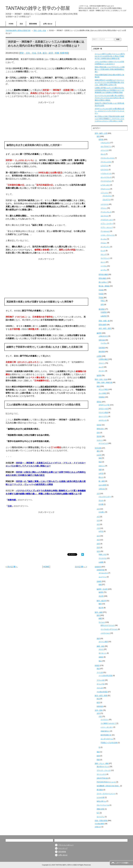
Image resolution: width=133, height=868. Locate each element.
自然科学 (98, 567)
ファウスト (104, 720)
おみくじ (102, 466)
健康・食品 (101, 646)
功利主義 (102, 340)
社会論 (101, 294)
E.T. (98, 813)
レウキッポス (105, 185)
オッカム (104, 239)
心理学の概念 (103, 359)
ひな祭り (102, 512)
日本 (39, 53)
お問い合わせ (48, 24)
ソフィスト (104, 193)
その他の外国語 (102, 692)
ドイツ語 (100, 672)
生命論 (101, 290)
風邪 (98, 639)
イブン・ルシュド (107, 227)
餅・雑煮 (102, 481)
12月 (98, 551)
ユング (101, 367)
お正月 (99, 455)
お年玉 (101, 473)
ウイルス (102, 622)
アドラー (102, 371)
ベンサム (104, 343)
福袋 (100, 458)
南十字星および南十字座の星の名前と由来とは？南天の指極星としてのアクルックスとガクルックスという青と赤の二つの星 (109, 119)
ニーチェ (104, 270)
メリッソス (104, 150)
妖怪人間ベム (101, 801)
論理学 (99, 376)
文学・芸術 (99, 710)
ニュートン (102, 577)
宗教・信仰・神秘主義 (104, 382)
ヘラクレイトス (106, 173)
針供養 (101, 504)
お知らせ (98, 827)
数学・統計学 (101, 601)
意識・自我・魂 (104, 321)
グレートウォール (103, 805)
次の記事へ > (81, 567)
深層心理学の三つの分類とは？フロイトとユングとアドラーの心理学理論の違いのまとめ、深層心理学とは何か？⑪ (109, 82)
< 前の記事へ (12, 567)
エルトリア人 (103, 416)
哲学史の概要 (103, 274)
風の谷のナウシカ (103, 767)
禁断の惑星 (101, 809)
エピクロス (104, 216)
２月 (98, 494)
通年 (98, 451)
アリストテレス (106, 212)
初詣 (100, 462)
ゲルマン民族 (103, 413)
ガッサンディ (105, 247)
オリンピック (103, 443)
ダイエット (102, 653)
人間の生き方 (103, 336)
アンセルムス (105, 231)
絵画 (98, 756)
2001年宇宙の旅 (102, 778)
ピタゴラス (104, 166)
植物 (100, 585)
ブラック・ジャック (104, 770)
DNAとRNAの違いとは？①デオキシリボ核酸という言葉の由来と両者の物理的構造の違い (110, 69)
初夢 (100, 470)
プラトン (104, 208)
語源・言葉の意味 (101, 821)
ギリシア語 (101, 684)
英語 (98, 669)
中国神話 (102, 397)
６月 (98, 524)
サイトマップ (63, 848)
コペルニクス (103, 573)
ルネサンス (102, 420)
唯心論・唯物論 (104, 286)
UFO (102, 305)
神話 (98, 386)
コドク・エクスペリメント (106, 794)
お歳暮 (101, 562)
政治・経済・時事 (51, 53)
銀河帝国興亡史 (106, 735)
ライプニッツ (105, 258)
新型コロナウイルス (107, 625)
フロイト (102, 363)
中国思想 (104, 312)
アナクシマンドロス (107, 158)
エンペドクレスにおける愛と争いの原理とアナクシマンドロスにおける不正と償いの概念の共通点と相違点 (109, 98)
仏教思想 (104, 316)
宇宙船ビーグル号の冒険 (109, 743)
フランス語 (101, 680)
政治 (98, 699)
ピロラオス (104, 170)
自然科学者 (101, 570)
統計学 (101, 608)
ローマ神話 (102, 393)
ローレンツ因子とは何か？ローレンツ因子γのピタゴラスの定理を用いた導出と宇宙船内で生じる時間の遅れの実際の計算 (110, 56)
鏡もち (101, 477)
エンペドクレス (106, 177)
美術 (98, 752)
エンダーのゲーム (107, 739)
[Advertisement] (46, 122)
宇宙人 (103, 301)
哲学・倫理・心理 (101, 133)
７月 (98, 528)
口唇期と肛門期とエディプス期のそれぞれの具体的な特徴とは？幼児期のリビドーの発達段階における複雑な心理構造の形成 (109, 90)
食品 (100, 661)
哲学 (98, 136)
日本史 (99, 425)
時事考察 (64, 53)
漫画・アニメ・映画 (102, 763)
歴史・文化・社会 (28, 53)
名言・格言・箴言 (105, 328)
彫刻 (98, 760)
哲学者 (101, 139)
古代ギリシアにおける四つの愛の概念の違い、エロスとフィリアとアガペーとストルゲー (109, 111)
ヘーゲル (104, 266)
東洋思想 (102, 309)
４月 (98, 517)
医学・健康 (99, 612)
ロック (103, 251)
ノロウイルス (105, 633)
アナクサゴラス (106, 181)
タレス (103, 154)
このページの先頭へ (122, 863)
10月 (98, 544)
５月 (98, 521)
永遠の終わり (105, 731)
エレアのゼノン (106, 146)
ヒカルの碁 (101, 797)
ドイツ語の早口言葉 (106, 676)
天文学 (101, 596)
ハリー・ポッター (107, 727)
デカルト (104, 243)
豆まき (101, 500)
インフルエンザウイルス (109, 629)
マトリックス (101, 774)
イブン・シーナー (107, 224)
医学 (98, 615)
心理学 (99, 356)
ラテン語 (100, 688)
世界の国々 (101, 429)
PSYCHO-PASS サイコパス (106, 782)
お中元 (101, 531)
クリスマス (102, 558)
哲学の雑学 (102, 325)
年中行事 (98, 448)
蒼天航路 (100, 790)
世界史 (99, 402)
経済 (98, 703)
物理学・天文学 (102, 589)
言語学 (99, 436)
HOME (11, 24)
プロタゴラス (107, 196)
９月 (98, 540)
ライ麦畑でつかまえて (108, 723)
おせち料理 (102, 485)
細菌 (100, 618)
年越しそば (102, 554)
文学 (98, 713)
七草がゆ (102, 489)
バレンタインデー (105, 497)
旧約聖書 (102, 348)
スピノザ (104, 254)
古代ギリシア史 (104, 405)
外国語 (97, 666)
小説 (100, 716)
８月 (98, 536)
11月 (98, 548)
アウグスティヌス (107, 220)
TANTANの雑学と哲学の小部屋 (38, 8)
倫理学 (99, 333)
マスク (101, 649)
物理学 (101, 592)
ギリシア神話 (103, 389)
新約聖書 (102, 352)
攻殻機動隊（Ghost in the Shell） (108, 786)
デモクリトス (105, 189)
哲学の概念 (102, 278)
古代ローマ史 (103, 409)
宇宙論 (101, 298)
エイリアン (101, 817)
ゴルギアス (106, 200)
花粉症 (101, 657)
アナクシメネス (106, 162)
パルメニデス (105, 143)
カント (103, 262)
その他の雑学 (99, 824)
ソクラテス (104, 204)
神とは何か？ (103, 282)
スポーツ (100, 440)
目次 (21, 24)
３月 (98, 509)
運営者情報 (33, 24)
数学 (100, 604)
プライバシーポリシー (66, 845)
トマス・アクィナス (107, 235)
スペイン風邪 (103, 642)
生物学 (99, 581)
